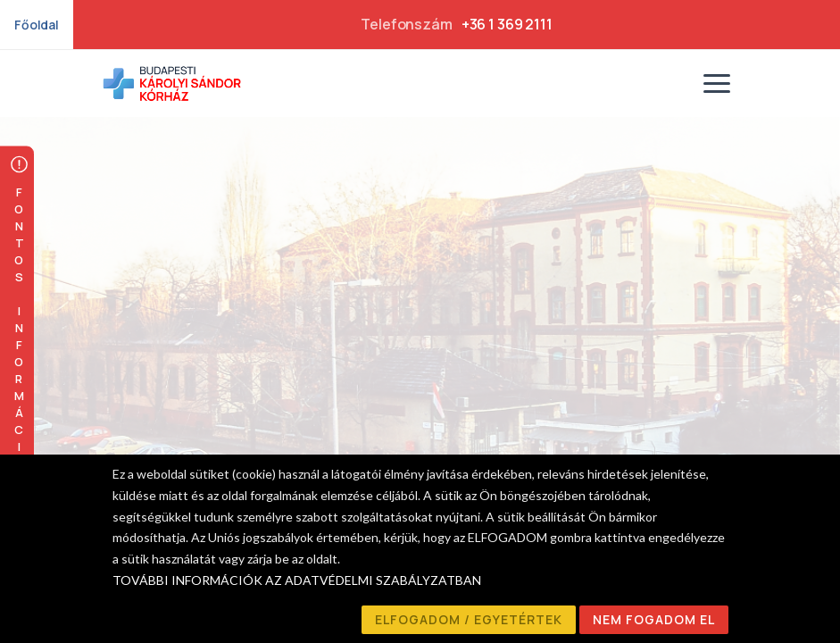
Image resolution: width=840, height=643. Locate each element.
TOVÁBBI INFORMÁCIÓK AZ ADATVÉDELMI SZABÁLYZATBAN (297, 580)
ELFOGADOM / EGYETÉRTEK (469, 619)
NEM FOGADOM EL (654, 619)
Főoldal (37, 25)
